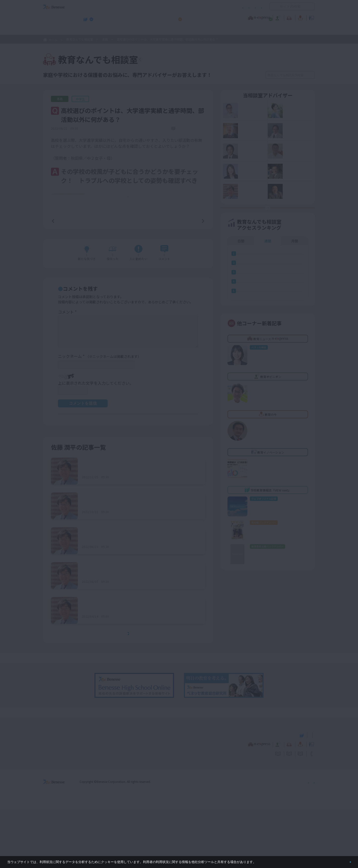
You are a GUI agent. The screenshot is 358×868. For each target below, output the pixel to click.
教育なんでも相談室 (232, 17)
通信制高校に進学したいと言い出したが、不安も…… (130, 527)
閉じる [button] (342, 860)
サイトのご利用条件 (137, 7)
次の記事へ (190, 278)
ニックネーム (100, 415)
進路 (105, 39)
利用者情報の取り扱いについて (213, 7)
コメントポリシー (171, 7)
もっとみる (130, 693)
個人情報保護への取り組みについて (272, 840)
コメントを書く (184, 313)
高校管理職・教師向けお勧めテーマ (176, 30)
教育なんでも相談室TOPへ (173, 60)
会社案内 (309, 840)
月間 (295, 264)
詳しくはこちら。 (269, 860)
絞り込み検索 (239, 75)
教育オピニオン (193, 17)
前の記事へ (66, 278)
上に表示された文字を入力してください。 (96, 442)
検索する (311, 75)
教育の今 (266, 17)
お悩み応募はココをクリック (271, 225)
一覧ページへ (128, 279)
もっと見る (131, 254)
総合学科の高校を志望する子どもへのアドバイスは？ (130, 562)
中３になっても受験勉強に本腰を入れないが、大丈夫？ (131, 667)
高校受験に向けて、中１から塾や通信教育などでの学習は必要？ (139, 597)
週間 (268, 264)
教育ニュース (148, 17)
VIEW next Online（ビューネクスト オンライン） (63, 793)
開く (273, 6)
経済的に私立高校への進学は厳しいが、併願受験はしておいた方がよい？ (139, 632)
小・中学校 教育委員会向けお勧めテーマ (267, 30)
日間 (241, 264)
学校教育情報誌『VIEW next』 (89, 30)
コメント (67, 371)
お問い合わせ (253, 7)
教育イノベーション (299, 17)
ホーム (53, 40)
